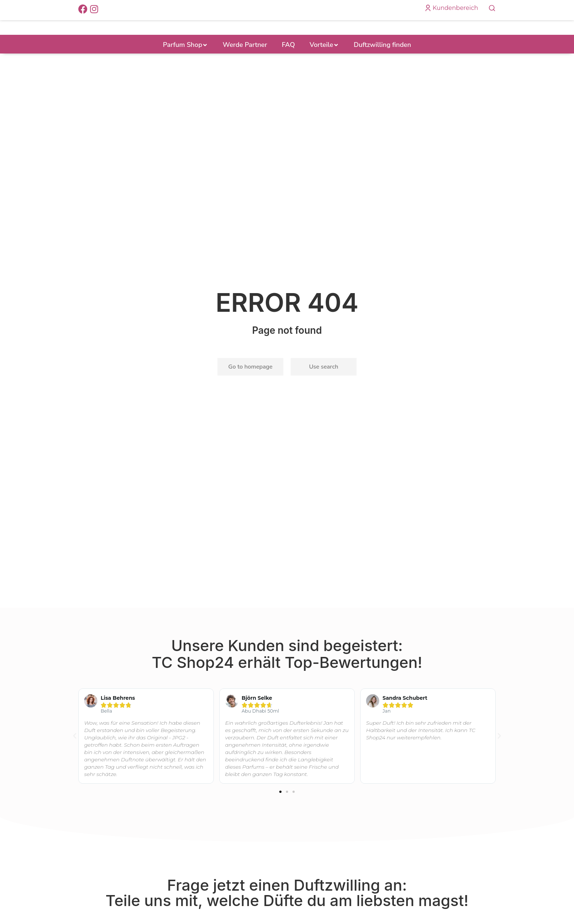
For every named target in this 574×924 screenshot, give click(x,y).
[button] (280, 804)
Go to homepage (251, 378)
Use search (324, 378)
